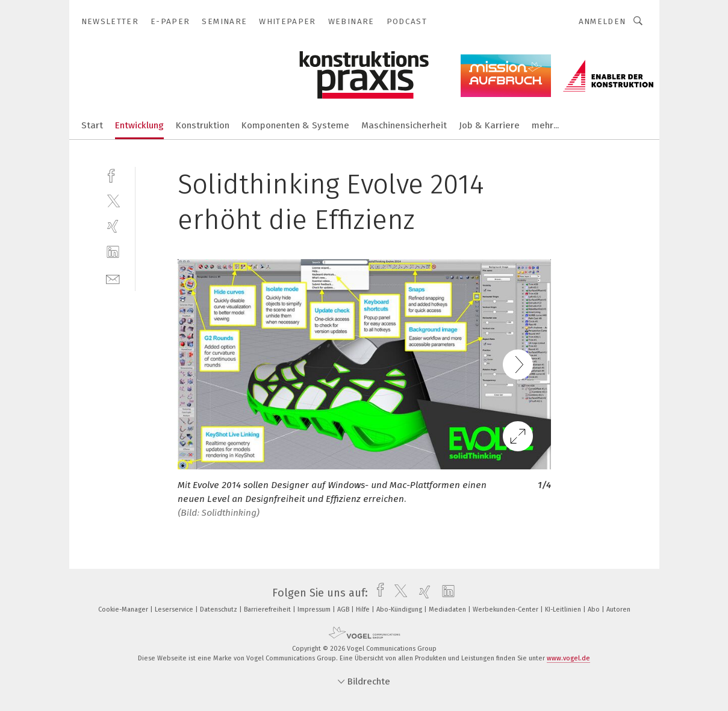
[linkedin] (113, 252)
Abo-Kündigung (400, 609)
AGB (344, 609)
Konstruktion (203, 125)
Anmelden (602, 21)
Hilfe (364, 609)
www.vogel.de (568, 658)
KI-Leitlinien (564, 609)
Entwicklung (139, 125)
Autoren (618, 609)
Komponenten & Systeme (295, 125)
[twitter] (113, 200)
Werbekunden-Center (506, 609)
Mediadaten (448, 609)
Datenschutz (219, 609)
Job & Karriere (489, 125)
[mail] (113, 278)
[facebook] (113, 174)
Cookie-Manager (124, 609)
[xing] (113, 226)
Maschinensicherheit (404, 125)
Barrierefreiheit (268, 609)
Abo (595, 609)
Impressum (315, 609)
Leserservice (175, 609)
